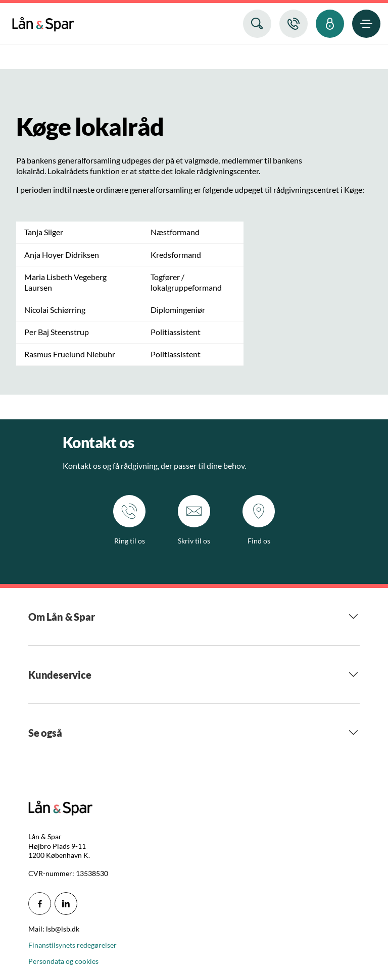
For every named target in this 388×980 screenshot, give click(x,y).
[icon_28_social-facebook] (40, 904)
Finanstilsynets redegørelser (72, 945)
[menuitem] (43, 22)
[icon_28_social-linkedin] (66, 904)
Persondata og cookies (63, 961)
